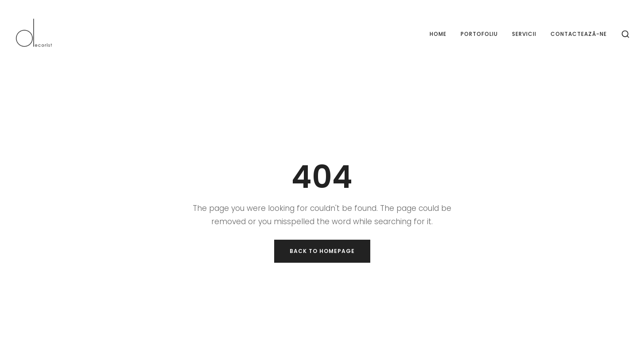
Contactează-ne (579, 34)
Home (438, 34)
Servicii (524, 34)
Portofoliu (479, 34)
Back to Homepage (322, 251)
